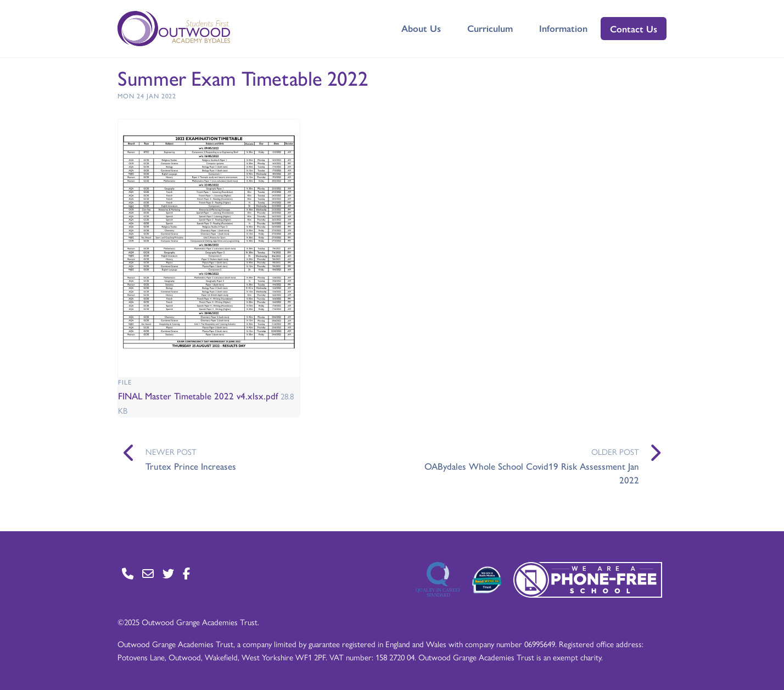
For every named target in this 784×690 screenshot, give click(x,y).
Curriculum (490, 28)
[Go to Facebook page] (186, 573)
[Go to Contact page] (128, 573)
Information (563, 28)
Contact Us (634, 29)
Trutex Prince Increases (191, 466)
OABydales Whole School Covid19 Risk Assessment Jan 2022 (532, 473)
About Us (421, 28)
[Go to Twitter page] (168, 573)
